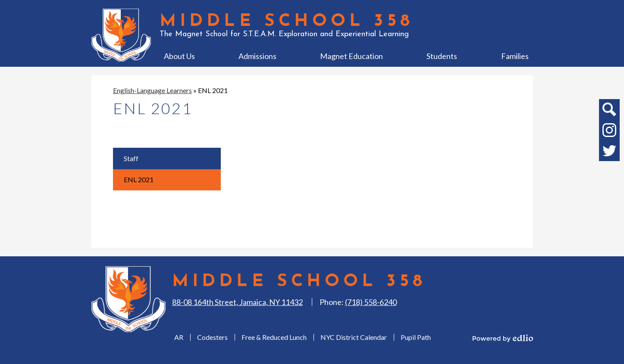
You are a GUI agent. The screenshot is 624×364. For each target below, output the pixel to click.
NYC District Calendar (354, 337)
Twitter (609, 152)
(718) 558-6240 (371, 302)
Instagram (609, 132)
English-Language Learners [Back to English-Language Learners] (152, 90)
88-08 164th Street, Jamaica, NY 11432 (237, 302)
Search (609, 111)
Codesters (212, 337)
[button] (179, 56)
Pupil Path (416, 337)
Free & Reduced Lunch (274, 337)
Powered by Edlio (503, 338)
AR (179, 337)
